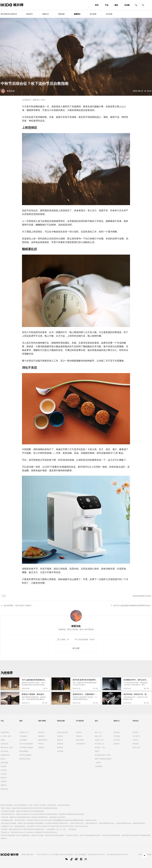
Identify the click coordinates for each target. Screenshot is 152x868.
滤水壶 (3, 759)
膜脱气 (97, 751)
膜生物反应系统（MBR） (103, 755)
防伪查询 (41, 748)
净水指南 (109, 14)
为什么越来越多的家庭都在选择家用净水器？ (134, 605)
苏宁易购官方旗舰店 (26, 748)
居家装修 (61, 14)
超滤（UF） (99, 732)
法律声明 (141, 855)
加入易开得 (136, 736)
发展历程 (79, 736)
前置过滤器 (4, 763)
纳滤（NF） (99, 736)
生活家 (127, 5)
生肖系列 (4, 774)
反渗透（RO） (100, 740)
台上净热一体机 (6, 736)
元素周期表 (99, 766)
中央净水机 (4, 751)
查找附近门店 (24, 732)
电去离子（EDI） (101, 748)
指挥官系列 (4, 789)
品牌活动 (117, 744)
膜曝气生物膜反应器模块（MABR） (103, 761)
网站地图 (148, 855)
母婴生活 (45, 14)
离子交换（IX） (100, 744)
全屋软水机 (4, 744)
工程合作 (136, 740)
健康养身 (60, 748)
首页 (97, 5)
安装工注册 (136, 748)
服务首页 (41, 732)
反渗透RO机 (5, 732)
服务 (116, 5)
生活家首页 (26, 100)
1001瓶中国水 (81, 744)
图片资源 (117, 740)
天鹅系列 (4, 782)
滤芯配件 (4, 766)
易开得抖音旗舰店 (26, 755)
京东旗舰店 (23, 740)
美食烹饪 (30, 14)
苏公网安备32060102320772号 (118, 855)
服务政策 (41, 736)
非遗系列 (4, 770)
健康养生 (77, 14)
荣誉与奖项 (80, 740)
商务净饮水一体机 (7, 748)
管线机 (3, 740)
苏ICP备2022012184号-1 (97, 855)
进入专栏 (76, 648)
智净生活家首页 (62, 732)
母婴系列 (4, 785)
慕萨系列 (4, 778)
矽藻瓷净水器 (5, 755)
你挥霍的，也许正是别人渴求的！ (20, 605)
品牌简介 (79, 732)
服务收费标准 (43, 740)
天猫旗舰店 (23, 736)
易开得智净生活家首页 (9, 14)
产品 (107, 5)
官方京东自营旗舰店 (26, 744)
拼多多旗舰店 (24, 751)
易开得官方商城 (25, 759)
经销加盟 (136, 744)
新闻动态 (117, 732)
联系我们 (136, 732)
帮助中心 (41, 744)
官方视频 (117, 736)
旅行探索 (93, 14)
